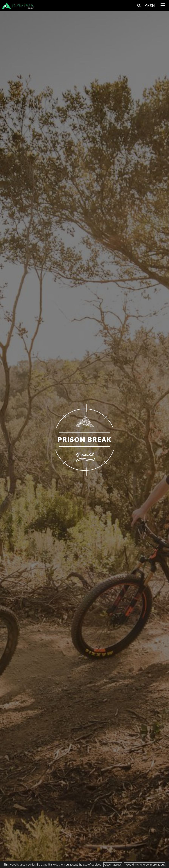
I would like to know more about (145, 865)
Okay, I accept (113, 865)
